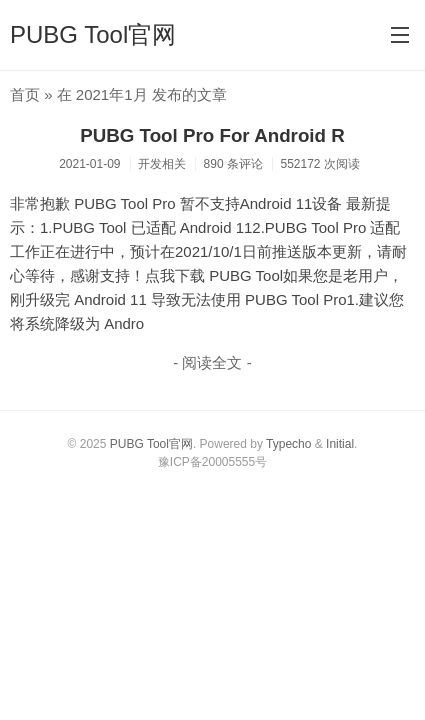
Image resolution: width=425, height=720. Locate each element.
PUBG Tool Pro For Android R (212, 135)
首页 (25, 94)
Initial (340, 444)
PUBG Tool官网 (93, 34)
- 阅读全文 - (212, 362)
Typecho (288, 444)
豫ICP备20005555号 (212, 462)
